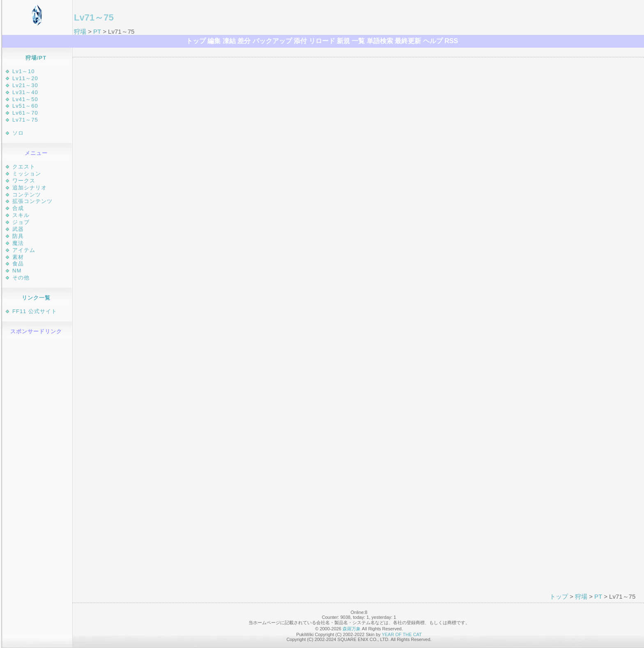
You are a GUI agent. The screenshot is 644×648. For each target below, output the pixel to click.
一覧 (358, 41)
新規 (343, 41)
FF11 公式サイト (35, 311)
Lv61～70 (25, 113)
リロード (322, 41)
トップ (196, 41)
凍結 (229, 41)
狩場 (80, 31)
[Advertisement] (37, 464)
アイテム (24, 250)
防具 (18, 236)
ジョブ (21, 222)
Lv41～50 (25, 99)
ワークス (24, 181)
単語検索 (380, 41)
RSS (451, 41)
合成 (18, 208)
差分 (244, 41)
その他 (21, 278)
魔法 (18, 243)
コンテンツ (27, 195)
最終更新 (408, 41)
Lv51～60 (25, 106)
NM (17, 271)
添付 (300, 41)
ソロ (18, 133)
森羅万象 (352, 629)
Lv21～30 (25, 85)
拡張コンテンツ (32, 201)
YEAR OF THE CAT (401, 634)
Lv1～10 (23, 71)
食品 (18, 264)
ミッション (27, 174)
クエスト (24, 167)
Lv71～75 (25, 120)
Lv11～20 (25, 78)
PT (97, 31)
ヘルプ (433, 41)
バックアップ (272, 41)
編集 (214, 41)
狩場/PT (36, 58)
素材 (18, 257)
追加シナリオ (30, 188)
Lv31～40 (25, 92)
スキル (21, 215)
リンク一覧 (36, 298)
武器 (18, 229)
